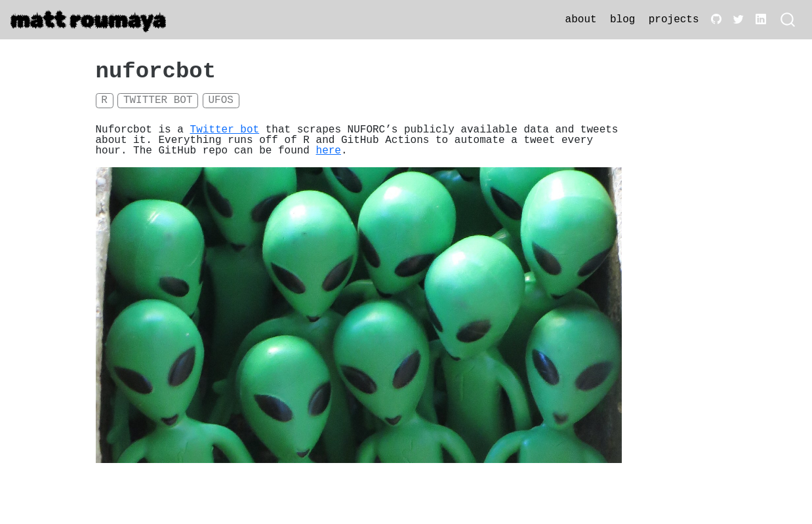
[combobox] (788, 20)
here (329, 151)
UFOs (220, 100)
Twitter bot (158, 100)
